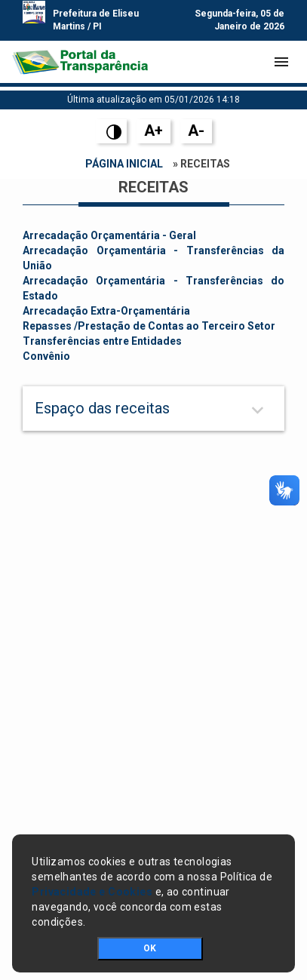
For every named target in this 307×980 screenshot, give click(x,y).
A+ (153, 131)
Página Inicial (124, 164)
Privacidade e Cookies (92, 892)
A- (196, 131)
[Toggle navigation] (281, 62)
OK (150, 948)
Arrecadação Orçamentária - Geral (109, 235)
